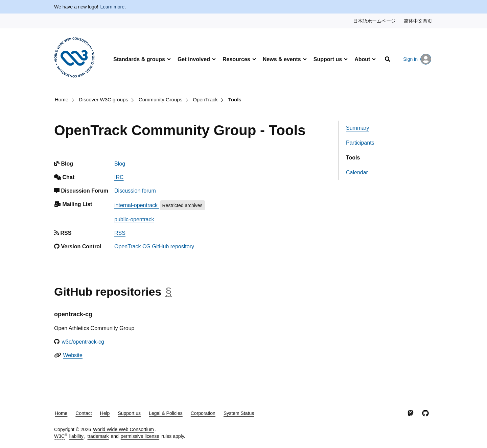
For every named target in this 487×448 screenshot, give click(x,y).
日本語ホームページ (375, 21)
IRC (119, 177)
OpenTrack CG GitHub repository (154, 246)
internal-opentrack (137, 205)
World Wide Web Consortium (123, 429)
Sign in (417, 59)
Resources (236, 59)
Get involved (194, 59)
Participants (360, 143)
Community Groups (160, 99)
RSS (120, 233)
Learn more (112, 7)
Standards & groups (139, 59)
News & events (282, 59)
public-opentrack (134, 219)
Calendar (357, 172)
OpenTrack (205, 99)
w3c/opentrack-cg (83, 342)
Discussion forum (135, 191)
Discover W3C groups (103, 99)
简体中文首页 (418, 21)
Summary (357, 128)
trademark (98, 436)
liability (76, 436)
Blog (120, 164)
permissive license (140, 436)
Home (62, 99)
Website (73, 355)
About (362, 59)
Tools (235, 99)
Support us (328, 59)
